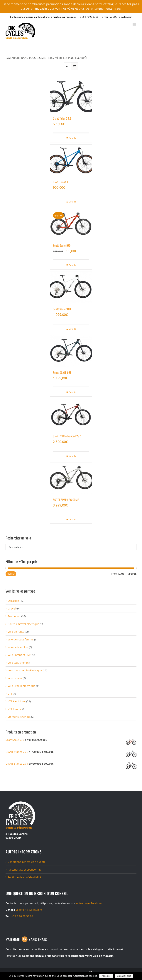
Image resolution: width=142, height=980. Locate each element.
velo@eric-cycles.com (29, 910)
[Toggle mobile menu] (135, 25)
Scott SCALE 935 (62, 373)
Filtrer (11, 574)
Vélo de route (16, 632)
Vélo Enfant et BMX (20, 655)
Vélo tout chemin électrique (25, 670)
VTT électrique (17, 701)
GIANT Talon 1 (60, 182)
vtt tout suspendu (19, 717)
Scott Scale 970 (62, 245)
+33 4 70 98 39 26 (22, 916)
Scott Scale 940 (62, 309)
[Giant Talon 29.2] (71, 97)
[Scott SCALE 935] (71, 351)
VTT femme (15, 709)
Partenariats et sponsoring (24, 870)
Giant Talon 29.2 (62, 118)
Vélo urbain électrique (22, 686)
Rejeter (118, 9)
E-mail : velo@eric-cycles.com (117, 17)
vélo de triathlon (18, 647)
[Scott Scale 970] (71, 224)
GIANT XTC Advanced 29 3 (67, 436)
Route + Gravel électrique (23, 624)
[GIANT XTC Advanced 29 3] (71, 415)
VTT (10, 694)
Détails (72, 138)
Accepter (106, 976)
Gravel (12, 608)
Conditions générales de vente (27, 862)
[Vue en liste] (75, 66)
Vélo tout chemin (18, 663)
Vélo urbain (15, 678)
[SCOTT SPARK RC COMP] (71, 478)
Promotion (14, 616)
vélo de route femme (21, 639)
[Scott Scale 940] (71, 287)
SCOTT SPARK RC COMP (66, 500)
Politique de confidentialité (24, 877)
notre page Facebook (89, 903)
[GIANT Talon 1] (71, 160)
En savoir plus (124, 976)
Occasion (13, 601)
